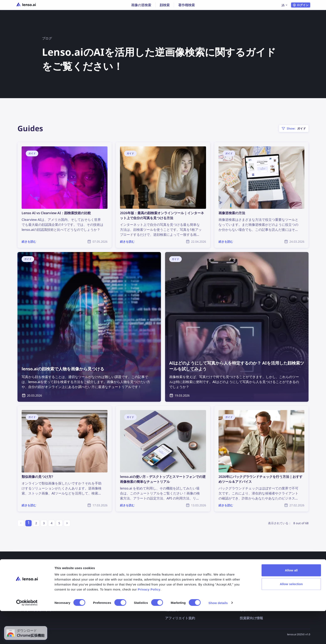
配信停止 (172, 585)
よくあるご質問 (102, 585)
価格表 (21, 585)
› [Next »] (67, 523)
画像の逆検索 (141, 5)
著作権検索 (186, 5)
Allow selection (291, 617)
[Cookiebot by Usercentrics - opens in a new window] (27, 636)
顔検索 (165, 5)
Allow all (291, 603)
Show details (218, 636)
